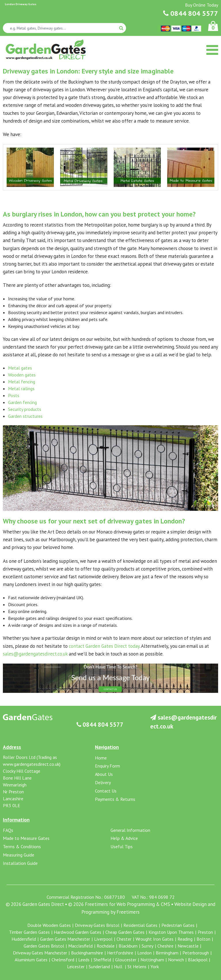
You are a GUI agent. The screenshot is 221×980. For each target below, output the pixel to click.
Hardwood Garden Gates (78, 932)
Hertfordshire (120, 953)
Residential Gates (140, 925)
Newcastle (188, 946)
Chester (124, 939)
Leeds (84, 960)
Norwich (176, 960)
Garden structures (25, 416)
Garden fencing (22, 402)
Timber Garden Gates (29, 932)
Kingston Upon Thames (171, 932)
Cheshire (165, 946)
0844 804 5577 (191, 13)
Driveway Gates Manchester (40, 953)
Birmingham (167, 953)
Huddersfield (24, 939)
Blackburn (128, 946)
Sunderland (99, 967)
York (155, 967)
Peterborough (196, 953)
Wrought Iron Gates (155, 939)
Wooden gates (22, 375)
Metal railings (21, 388)
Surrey (147, 946)
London (144, 953)
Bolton (203, 939)
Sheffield (102, 960)
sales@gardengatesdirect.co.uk (35, 654)
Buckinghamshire (87, 953)
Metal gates (20, 368)
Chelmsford (63, 960)
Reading (185, 939)
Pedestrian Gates (178, 925)
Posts (14, 395)
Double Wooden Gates (49, 925)
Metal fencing (22, 382)
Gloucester (126, 960)
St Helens (137, 967)
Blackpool (198, 960)
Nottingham (152, 960)
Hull (119, 967)
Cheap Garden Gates (125, 932)
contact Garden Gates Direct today (104, 646)
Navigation (107, 747)
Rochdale (106, 946)
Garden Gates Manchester (65, 939)
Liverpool (103, 939)
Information (16, 820)
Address (12, 747)
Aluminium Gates (31, 960)
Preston (205, 932)
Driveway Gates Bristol (97, 925)
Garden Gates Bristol (44, 946)
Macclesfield (80, 946)
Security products (25, 409)
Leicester (76, 967)
